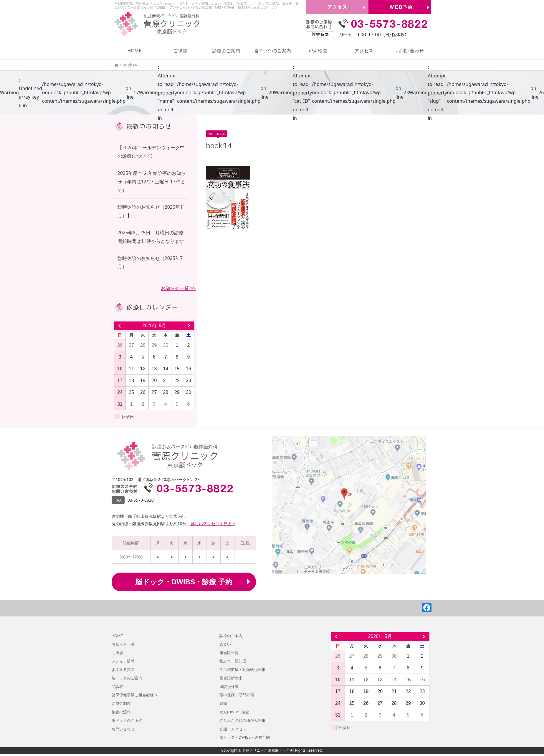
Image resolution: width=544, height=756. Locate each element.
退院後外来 (229, 687)
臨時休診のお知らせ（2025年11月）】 (152, 211)
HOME (134, 51)
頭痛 (223, 703)
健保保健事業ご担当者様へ (135, 695)
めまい (225, 644)
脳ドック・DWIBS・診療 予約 (184, 582)
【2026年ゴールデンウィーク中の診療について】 (151, 152)
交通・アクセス (233, 729)
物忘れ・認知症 (233, 661)
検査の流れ (121, 712)
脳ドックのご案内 (272, 51)
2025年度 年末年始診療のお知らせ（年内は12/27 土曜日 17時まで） (152, 182)
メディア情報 (123, 661)
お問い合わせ (410, 51)
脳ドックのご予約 (127, 720)
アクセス (364, 51)
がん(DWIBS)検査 (234, 712)
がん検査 (318, 51)
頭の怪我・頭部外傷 (237, 695)
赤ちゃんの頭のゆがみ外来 (242, 720)
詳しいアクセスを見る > (213, 524)
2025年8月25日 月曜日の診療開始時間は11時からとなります (151, 237)
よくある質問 (123, 669)
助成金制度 (121, 703)
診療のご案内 (226, 51)
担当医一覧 (229, 653)
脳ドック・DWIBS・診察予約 (245, 737)
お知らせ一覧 (123, 644)
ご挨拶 (180, 51)
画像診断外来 (231, 678)
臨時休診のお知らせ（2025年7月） (150, 262)
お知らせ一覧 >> (178, 288)
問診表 (117, 687)
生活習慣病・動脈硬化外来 (242, 669)
